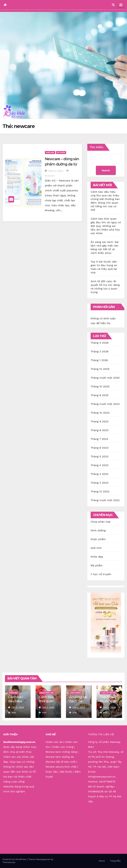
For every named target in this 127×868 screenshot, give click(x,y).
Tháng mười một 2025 (105, 378)
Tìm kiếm (97, 147)
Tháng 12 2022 (100, 491)
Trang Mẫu (115, 861)
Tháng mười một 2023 (105, 404)
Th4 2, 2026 (79, 707)
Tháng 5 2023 (99, 456)
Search (106, 170)
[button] (113, 5)
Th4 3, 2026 (18, 707)
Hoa (12, 713)
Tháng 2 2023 (99, 483)
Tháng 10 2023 (100, 413)
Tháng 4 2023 (100, 465)
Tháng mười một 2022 (105, 500)
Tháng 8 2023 (100, 430)
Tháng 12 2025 (100, 369)
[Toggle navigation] (121, 5)
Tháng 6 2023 (100, 448)
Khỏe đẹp (50, 152)
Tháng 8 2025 (100, 395)
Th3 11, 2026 (109, 707)
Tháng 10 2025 (100, 386)
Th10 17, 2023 (56, 171)
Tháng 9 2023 (100, 421)
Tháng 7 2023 (99, 439)
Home (102, 861)
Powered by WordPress (15, 859)
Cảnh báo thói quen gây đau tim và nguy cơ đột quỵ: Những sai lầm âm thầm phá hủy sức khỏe (106, 226)
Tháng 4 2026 (100, 343)
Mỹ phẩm (61, 152)
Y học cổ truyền (101, 574)
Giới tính (96, 548)
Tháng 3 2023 (99, 474)
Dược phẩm (98, 539)
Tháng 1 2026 (99, 360)
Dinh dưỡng (98, 530)
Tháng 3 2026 (100, 351)
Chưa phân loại (101, 522)
